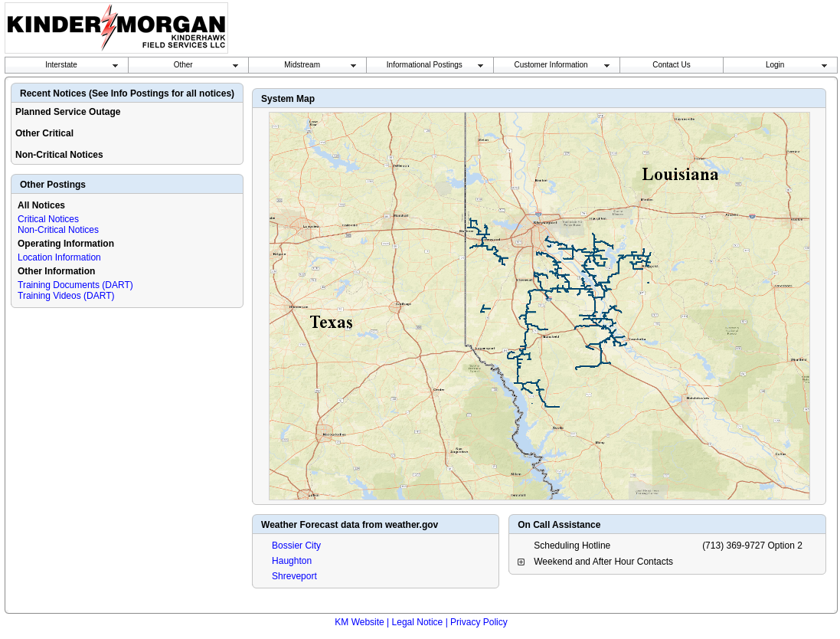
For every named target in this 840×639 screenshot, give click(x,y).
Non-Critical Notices (58, 230)
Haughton (292, 561)
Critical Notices (48, 219)
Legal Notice (418, 622)
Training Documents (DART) (75, 285)
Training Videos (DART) (66, 296)
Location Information (59, 257)
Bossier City (296, 546)
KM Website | (362, 622)
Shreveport (294, 576)
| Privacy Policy (477, 622)
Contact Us (671, 65)
